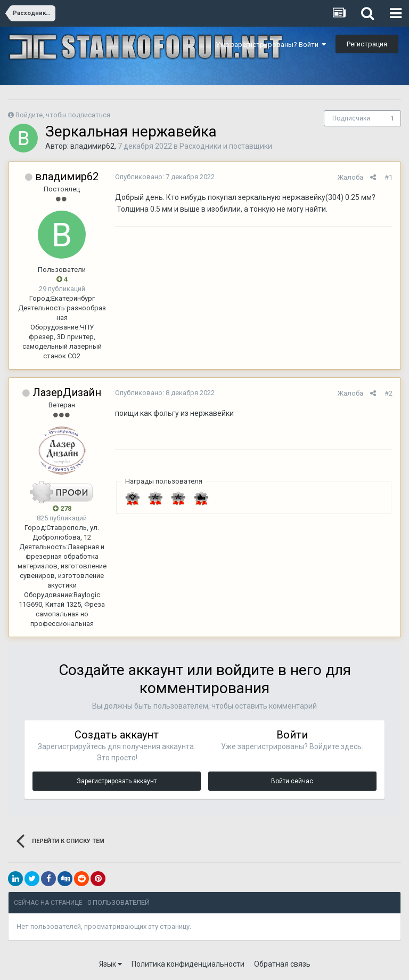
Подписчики (351, 118)
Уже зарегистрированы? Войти (271, 45)
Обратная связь (282, 964)
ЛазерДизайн (67, 392)
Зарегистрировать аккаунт (117, 781)
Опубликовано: (165, 177)
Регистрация (367, 44)
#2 (388, 393)
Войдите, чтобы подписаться (63, 115)
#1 (388, 177)
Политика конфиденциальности (188, 964)
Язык (111, 964)
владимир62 (92, 146)
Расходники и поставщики (226, 146)
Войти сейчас (292, 781)
